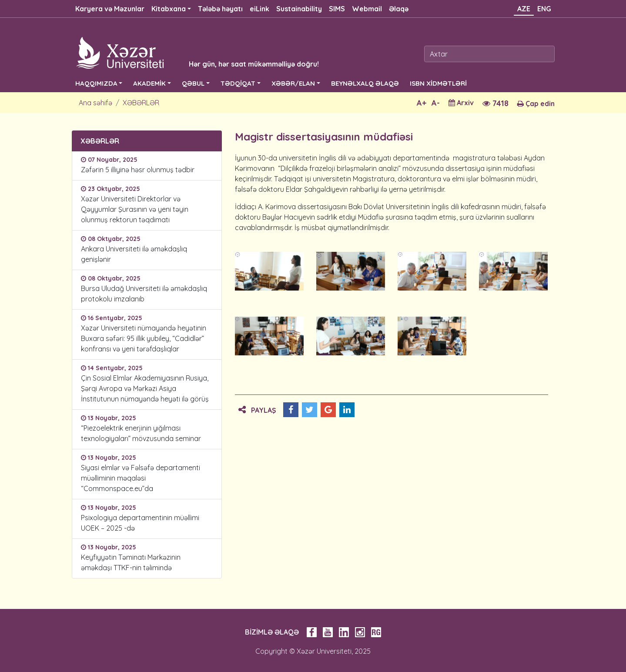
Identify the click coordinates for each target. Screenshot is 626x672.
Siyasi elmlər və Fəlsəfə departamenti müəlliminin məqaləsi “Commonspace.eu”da (141, 478)
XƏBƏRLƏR (141, 103)
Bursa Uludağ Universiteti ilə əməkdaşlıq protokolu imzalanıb (144, 294)
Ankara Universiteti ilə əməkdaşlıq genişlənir (134, 254)
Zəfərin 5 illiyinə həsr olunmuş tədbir (138, 170)
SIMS (337, 9)
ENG (544, 9)
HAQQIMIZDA (96, 83)
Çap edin (536, 104)
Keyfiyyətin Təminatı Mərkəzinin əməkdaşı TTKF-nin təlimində (131, 562)
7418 (495, 103)
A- (436, 103)
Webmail (367, 9)
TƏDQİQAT (238, 83)
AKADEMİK (149, 83)
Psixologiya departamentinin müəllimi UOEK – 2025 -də (140, 523)
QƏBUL (193, 83)
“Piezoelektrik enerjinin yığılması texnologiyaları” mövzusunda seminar (141, 433)
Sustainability (299, 9)
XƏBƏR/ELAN (293, 83)
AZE (524, 9)
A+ (422, 103)
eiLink (259, 9)
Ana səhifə (95, 103)
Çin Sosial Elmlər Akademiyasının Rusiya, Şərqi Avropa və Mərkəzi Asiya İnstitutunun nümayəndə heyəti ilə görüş (147, 388)
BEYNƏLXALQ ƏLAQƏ (365, 83)
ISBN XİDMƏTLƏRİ (438, 83)
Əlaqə (399, 9)
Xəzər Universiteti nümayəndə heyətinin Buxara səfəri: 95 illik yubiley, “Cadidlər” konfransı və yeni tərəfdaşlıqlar (144, 338)
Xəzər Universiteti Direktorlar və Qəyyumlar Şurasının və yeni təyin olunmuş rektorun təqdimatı (135, 209)
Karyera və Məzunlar (110, 9)
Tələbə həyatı (220, 9)
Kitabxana (169, 9)
